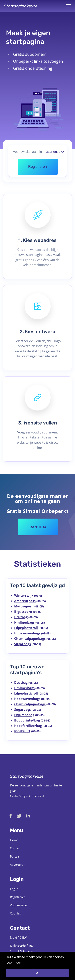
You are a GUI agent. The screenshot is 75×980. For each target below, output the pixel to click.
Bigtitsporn (23, 612)
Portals (15, 856)
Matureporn (24, 606)
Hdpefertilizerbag (28, 726)
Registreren (18, 897)
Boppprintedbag (27, 720)
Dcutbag (21, 617)
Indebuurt (22, 731)
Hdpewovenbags (27, 633)
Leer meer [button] (14, 963)
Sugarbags (22, 644)
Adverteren (18, 865)
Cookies (15, 913)
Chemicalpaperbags (30, 639)
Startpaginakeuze (21, 6)
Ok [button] (37, 973)
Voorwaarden (19, 905)
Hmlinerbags (24, 622)
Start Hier (37, 527)
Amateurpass (25, 601)
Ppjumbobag (24, 715)
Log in (14, 889)
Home (14, 840)
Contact (15, 848)
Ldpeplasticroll (26, 628)
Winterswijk (24, 595)
